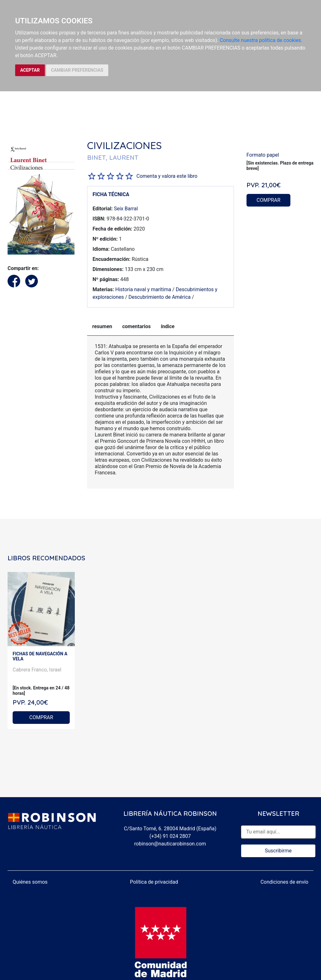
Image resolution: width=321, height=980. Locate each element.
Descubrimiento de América (160, 297)
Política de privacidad (154, 882)
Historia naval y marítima (143, 289)
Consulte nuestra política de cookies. (261, 40)
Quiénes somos (30, 882)
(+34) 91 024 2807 (170, 836)
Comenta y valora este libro (167, 176)
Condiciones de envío (284, 882)
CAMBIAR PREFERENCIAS (77, 70)
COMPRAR (269, 200)
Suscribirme (278, 851)
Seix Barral (126, 209)
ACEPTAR (30, 70)
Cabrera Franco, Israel (37, 670)
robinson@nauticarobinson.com (170, 844)
